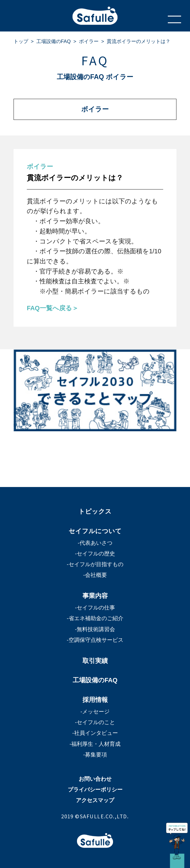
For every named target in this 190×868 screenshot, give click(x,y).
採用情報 (95, 700)
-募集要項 (95, 755)
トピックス (95, 511)
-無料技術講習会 (95, 629)
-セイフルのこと (95, 722)
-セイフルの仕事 (95, 608)
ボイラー (89, 41)
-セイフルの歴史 (95, 554)
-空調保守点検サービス (95, 640)
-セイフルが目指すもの (95, 564)
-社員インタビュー (95, 733)
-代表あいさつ (95, 543)
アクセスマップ (95, 800)
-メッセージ (95, 712)
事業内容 (95, 596)
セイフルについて (95, 531)
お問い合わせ (95, 779)
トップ (21, 41)
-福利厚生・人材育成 (95, 744)
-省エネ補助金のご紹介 (95, 618)
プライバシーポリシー (95, 790)
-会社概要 (95, 575)
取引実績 (95, 661)
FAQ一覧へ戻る (49, 308)
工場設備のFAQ (53, 41)
